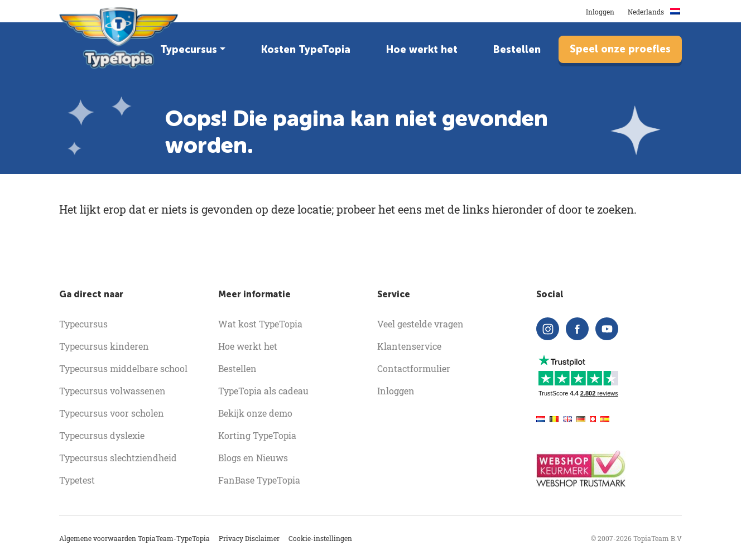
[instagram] (548, 329)
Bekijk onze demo (255, 413)
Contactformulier (414, 368)
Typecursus (189, 50)
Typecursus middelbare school (123, 368)
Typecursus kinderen (104, 346)
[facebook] (577, 329)
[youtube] (607, 329)
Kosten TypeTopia (306, 50)
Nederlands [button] (655, 12)
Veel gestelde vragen (420, 324)
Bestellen (517, 50)
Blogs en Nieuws (253, 458)
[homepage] (120, 38)
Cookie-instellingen (320, 538)
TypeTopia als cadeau (263, 391)
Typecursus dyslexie (102, 435)
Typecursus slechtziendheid (118, 458)
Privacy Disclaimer (249, 538)
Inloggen (600, 12)
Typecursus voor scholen (112, 413)
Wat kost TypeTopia (260, 324)
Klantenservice (409, 346)
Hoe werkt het (422, 50)
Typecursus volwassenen (112, 391)
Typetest (77, 480)
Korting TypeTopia (257, 435)
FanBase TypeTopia (259, 480)
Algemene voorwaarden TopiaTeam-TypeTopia (134, 538)
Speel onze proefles (620, 49)
